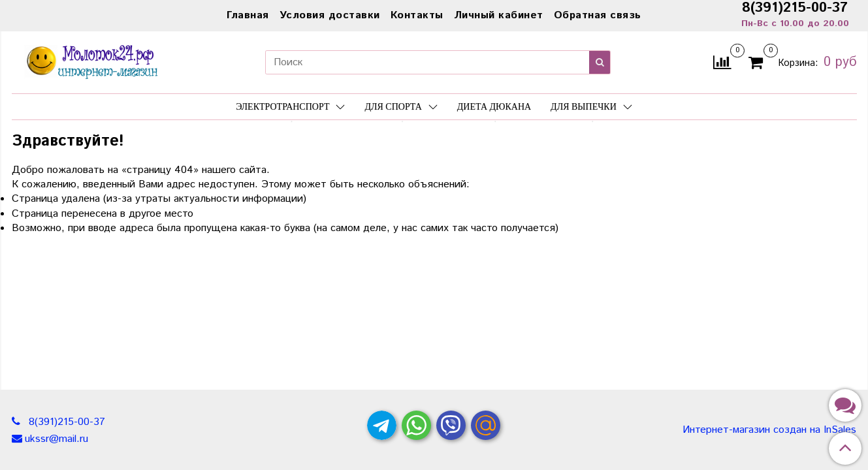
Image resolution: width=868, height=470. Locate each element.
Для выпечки (591, 107)
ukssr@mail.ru (56, 439)
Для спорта (401, 107)
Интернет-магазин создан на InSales (769, 430)
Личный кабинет (499, 15)
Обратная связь (598, 15)
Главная (248, 15)
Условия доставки (330, 15)
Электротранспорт (290, 107)
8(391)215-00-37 (65, 422)
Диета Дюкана (494, 107)
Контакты (417, 15)
